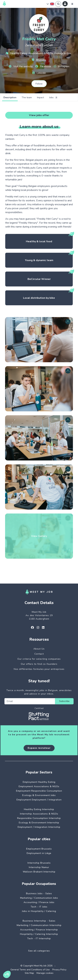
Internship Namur (39, 867)
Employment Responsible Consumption (39, 791)
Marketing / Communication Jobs (39, 898)
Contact (39, 654)
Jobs (53, 97)
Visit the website (21, 66)
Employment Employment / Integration (39, 800)
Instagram (62, 66)
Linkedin (39, 73)
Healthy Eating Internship (39, 809)
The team (27, 97)
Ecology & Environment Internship (39, 823)
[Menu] (72, 4)
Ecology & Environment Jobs (39, 795)
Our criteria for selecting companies (39, 659)
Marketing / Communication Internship (39, 925)
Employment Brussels (39, 849)
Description (10, 97)
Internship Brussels (39, 863)
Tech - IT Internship (39, 939)
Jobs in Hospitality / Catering (39, 911)
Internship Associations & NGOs (39, 814)
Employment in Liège (39, 853)
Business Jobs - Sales (39, 893)
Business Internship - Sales (39, 921)
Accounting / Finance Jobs (39, 902)
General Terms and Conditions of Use (30, 970)
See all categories (39, 951)
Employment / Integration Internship (39, 827)
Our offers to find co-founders (39, 664)
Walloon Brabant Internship (39, 872)
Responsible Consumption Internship (39, 818)
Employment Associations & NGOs (39, 786)
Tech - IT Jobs (39, 907)
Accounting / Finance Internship (39, 930)
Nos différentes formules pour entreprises (39, 669)
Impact (40, 97)
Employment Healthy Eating (39, 782)
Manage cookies (45, 973)
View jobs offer (39, 115)
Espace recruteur (39, 748)
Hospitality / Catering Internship (39, 934)
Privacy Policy (59, 970)
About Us (39, 649)
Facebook (43, 66)
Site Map (29, 973)
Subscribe (64, 701)
